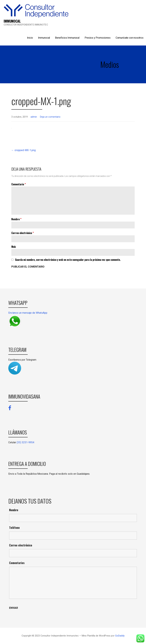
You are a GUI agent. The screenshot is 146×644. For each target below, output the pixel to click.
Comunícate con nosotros (130, 38)
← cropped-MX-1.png (24, 150)
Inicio (30, 38)
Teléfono (14, 528)
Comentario (19, 184)
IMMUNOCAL (12, 21)
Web (14, 247)
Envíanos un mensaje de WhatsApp (28, 313)
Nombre (16, 219)
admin (34, 117)
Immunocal (44, 38)
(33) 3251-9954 (25, 442)
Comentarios (17, 563)
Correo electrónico (23, 233)
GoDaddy (120, 636)
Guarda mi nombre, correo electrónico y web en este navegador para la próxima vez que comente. (68, 260)
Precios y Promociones (98, 38)
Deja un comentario (50, 117)
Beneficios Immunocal (67, 38)
